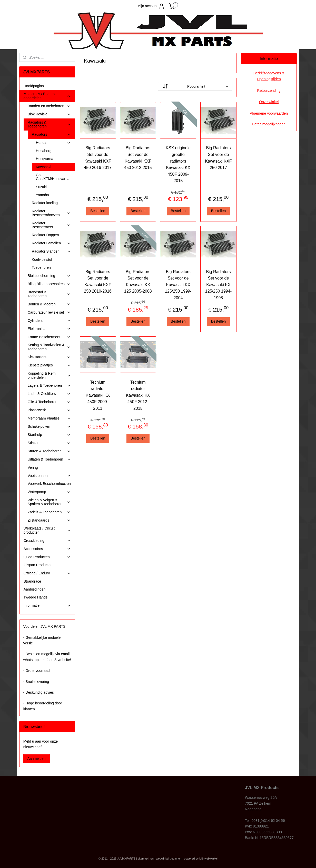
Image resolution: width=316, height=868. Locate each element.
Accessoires (47, 549)
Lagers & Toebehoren (49, 386)
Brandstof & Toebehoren (49, 294)
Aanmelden (37, 759)
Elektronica (49, 329)
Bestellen (98, 211)
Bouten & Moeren (49, 304)
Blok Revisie (49, 114)
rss (152, 859)
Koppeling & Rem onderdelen (49, 375)
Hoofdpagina (34, 86)
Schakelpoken (49, 427)
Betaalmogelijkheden (269, 124)
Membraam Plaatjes (49, 418)
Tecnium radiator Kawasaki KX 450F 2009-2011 (98, 395)
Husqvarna (45, 159)
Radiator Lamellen (51, 243)
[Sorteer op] (195, 86)
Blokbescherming (49, 276)
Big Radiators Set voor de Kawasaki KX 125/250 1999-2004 (178, 285)
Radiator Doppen (45, 235)
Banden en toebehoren (49, 106)
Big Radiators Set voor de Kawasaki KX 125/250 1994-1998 (218, 285)
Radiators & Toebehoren (49, 124)
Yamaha (42, 195)
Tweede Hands (36, 597)
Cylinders (49, 321)
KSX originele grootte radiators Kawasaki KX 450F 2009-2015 (178, 164)
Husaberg (44, 151)
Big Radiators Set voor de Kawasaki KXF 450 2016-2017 (98, 158)
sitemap (143, 859)
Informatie (47, 606)
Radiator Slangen (51, 251)
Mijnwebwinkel (208, 859)
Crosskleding (47, 541)
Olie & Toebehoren (49, 402)
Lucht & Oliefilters (49, 394)
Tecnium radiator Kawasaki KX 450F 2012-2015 (138, 395)
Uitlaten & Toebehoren (49, 459)
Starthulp (49, 435)
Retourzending (269, 91)
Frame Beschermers (49, 337)
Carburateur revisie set (49, 312)
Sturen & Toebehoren (49, 451)
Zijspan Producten (38, 565)
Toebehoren (41, 267)
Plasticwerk (49, 410)
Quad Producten (47, 557)
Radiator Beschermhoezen (51, 213)
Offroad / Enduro (47, 573)
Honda (53, 143)
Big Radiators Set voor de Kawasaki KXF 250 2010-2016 (98, 282)
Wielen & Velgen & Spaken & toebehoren (49, 502)
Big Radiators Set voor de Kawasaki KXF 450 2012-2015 (138, 158)
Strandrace (32, 581)
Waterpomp (49, 492)
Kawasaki (44, 167)
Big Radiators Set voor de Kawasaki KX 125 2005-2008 (138, 282)
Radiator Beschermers (51, 225)
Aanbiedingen (35, 589)
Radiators (51, 134)
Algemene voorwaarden (269, 113)
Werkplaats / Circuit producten (47, 530)
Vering (33, 467)
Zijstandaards (49, 520)
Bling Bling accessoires (49, 284)
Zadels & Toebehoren (49, 512)
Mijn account (151, 6)
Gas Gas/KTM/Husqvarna (53, 177)
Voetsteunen (49, 476)
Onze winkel (269, 102)
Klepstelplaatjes (49, 365)
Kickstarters (49, 357)
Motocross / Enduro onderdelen (47, 96)
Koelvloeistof (42, 260)
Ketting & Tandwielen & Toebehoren (49, 347)
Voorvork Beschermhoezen (49, 484)
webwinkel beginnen (169, 859)
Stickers (49, 443)
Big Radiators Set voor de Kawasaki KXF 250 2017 (218, 158)
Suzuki (41, 187)
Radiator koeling (45, 203)
